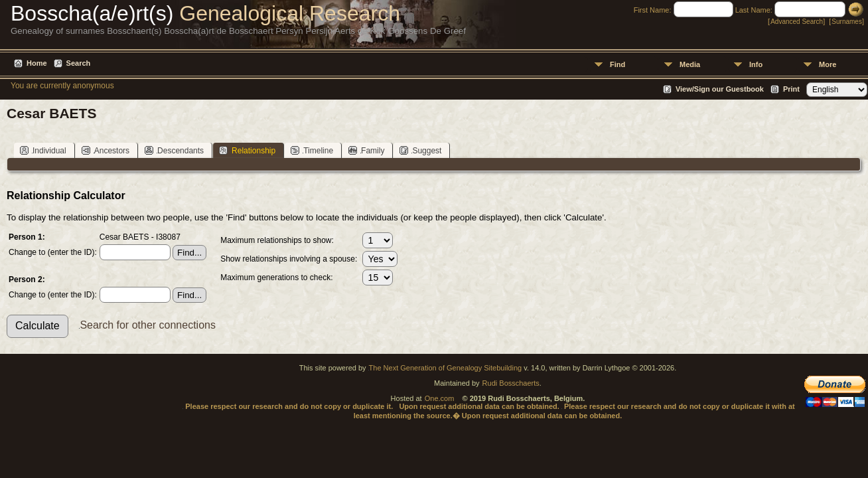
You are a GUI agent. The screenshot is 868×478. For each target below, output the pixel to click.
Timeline (312, 150)
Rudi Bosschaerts (511, 383)
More (828, 64)
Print (791, 89)
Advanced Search (797, 22)
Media (690, 64)
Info (756, 64)
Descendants (174, 150)
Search (79, 63)
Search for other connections (148, 325)
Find (617, 64)
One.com (440, 398)
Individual (43, 150)
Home (37, 63)
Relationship (247, 150)
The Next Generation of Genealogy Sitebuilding (446, 368)
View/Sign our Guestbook (720, 89)
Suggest (420, 150)
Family (366, 150)
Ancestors (106, 150)
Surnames (847, 22)
